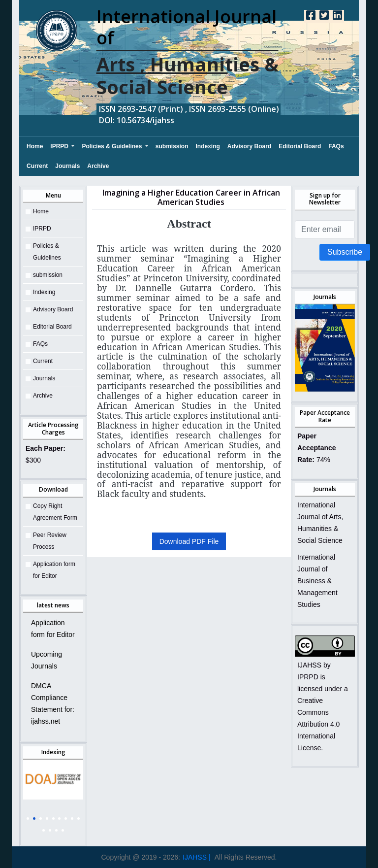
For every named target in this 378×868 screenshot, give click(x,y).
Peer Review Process (50, 541)
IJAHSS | (197, 857)
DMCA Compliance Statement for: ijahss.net (53, 703)
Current (37, 166)
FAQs (336, 146)
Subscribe (345, 252)
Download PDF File (189, 541)
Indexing (208, 146)
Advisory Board (249, 146)
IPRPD (60, 146)
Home (35, 145)
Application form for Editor (54, 570)
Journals (67, 166)
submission (172, 146)
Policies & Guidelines (112, 146)
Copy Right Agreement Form (55, 512)
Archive (98, 166)
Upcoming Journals (47, 660)
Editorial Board (300, 146)
